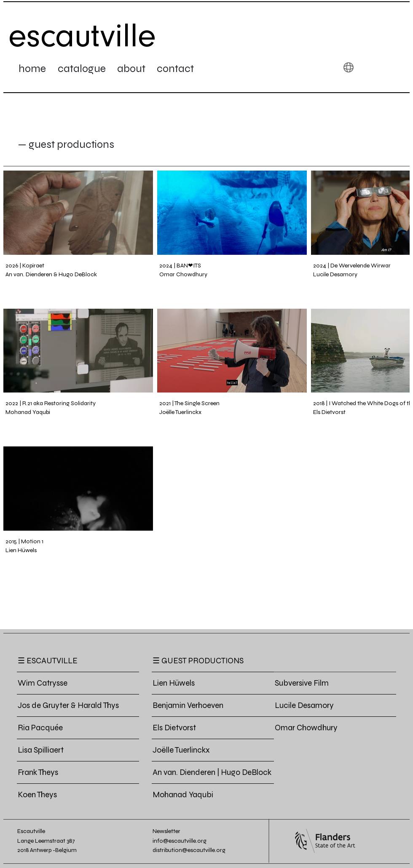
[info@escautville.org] (184, 841)
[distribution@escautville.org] (197, 850)
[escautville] (83, 36)
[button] (349, 67)
